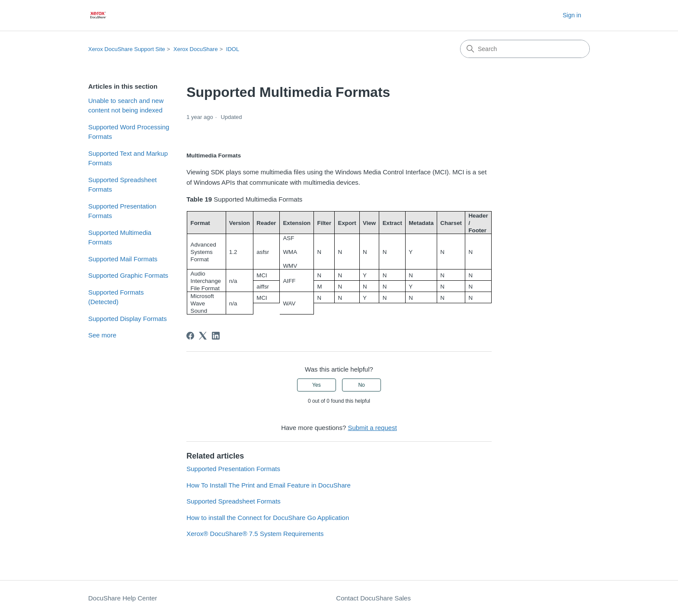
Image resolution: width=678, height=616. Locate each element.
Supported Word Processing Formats (129, 132)
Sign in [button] (572, 15)
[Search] (525, 49)
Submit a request (372, 428)
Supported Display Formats (128, 319)
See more (102, 335)
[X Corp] (203, 336)
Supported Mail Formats (123, 259)
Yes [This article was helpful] (317, 385)
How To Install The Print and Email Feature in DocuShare (269, 485)
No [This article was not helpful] (361, 385)
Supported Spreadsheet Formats (122, 185)
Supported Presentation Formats (122, 211)
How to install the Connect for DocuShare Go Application (268, 518)
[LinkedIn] (216, 336)
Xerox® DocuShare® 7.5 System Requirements (255, 534)
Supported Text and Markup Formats (128, 158)
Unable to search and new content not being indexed (126, 106)
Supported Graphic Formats (128, 275)
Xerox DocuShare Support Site (127, 49)
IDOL (233, 49)
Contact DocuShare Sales (373, 598)
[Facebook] (190, 336)
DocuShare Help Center (123, 598)
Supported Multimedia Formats (120, 237)
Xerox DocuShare (196, 49)
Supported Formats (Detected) (116, 297)
